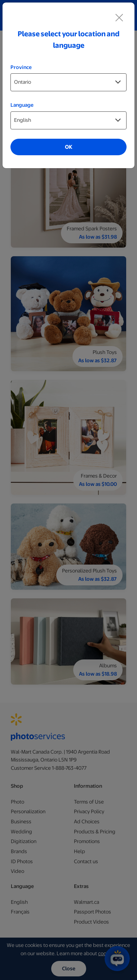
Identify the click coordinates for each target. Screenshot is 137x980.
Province (21, 67)
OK (68, 147)
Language (22, 105)
